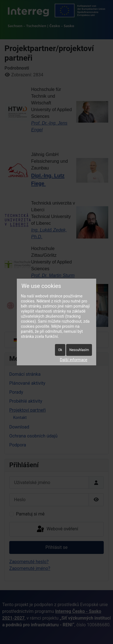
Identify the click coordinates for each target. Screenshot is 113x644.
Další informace (74, 360)
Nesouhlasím (79, 350)
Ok (60, 350)
